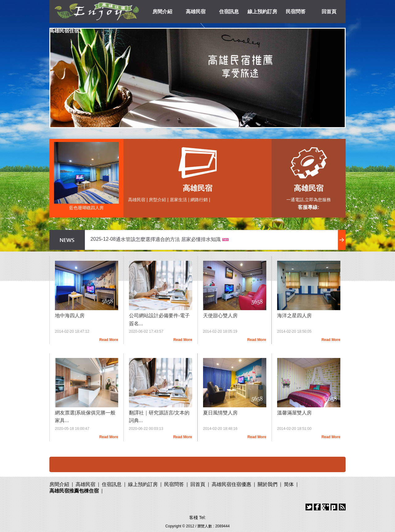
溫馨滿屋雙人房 (294, 413)
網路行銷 (199, 200)
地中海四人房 (70, 316)
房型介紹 (157, 200)
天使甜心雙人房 (220, 316)
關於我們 (268, 484)
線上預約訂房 (262, 12)
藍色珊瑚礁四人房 (86, 208)
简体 (289, 484)
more (342, 240)
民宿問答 (296, 12)
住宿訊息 (229, 12)
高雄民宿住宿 (64, 31)
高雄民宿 (196, 12)
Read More (109, 340)
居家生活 (178, 200)
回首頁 (329, 12)
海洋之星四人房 (294, 316)
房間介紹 (162, 12)
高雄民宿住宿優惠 (231, 484)
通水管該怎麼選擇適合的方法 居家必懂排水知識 (168, 239)
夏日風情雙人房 (220, 413)
